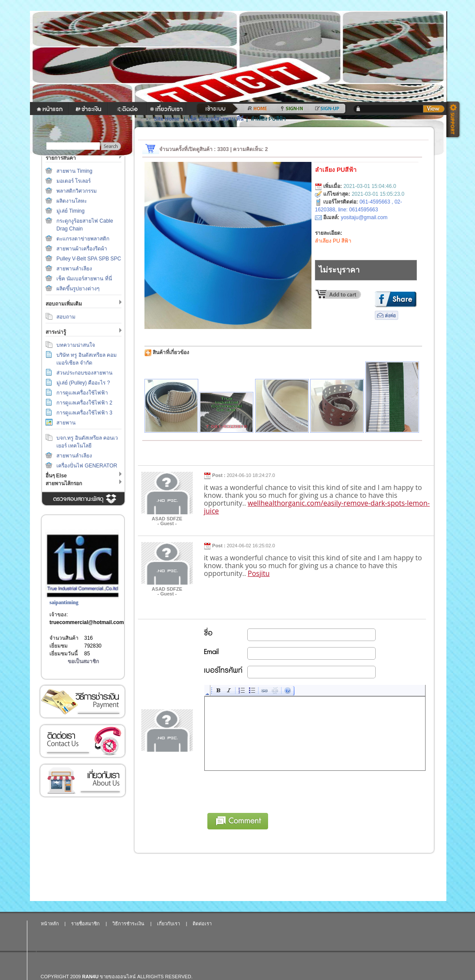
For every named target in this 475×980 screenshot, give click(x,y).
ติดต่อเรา (82, 741)
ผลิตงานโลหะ (72, 201)
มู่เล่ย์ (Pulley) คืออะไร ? (83, 383)
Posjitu (259, 573)
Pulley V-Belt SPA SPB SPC (89, 259)
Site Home (167, 119)
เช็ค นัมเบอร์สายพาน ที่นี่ (84, 279)
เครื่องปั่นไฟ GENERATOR (87, 466)
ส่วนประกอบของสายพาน (84, 373)
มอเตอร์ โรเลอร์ (74, 181)
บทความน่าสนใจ (76, 345)
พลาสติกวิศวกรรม (77, 191)
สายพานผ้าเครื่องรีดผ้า (82, 249)
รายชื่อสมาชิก (85, 924)
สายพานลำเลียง (74, 269)
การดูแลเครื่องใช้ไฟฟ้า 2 (84, 403)
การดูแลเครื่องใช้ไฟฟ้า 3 (84, 413)
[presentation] (271, 790)
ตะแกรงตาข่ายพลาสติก (83, 239)
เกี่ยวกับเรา (82, 781)
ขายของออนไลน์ (118, 977)
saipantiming (64, 602)
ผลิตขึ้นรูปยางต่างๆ (78, 289)
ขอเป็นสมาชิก (83, 661)
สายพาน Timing (74, 171)
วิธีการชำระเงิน (82, 702)
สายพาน (66, 423)
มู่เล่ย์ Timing (70, 211)
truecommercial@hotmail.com (87, 622)
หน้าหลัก (50, 924)
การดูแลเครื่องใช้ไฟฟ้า (82, 393)
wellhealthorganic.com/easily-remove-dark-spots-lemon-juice (317, 507)
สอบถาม (66, 317)
